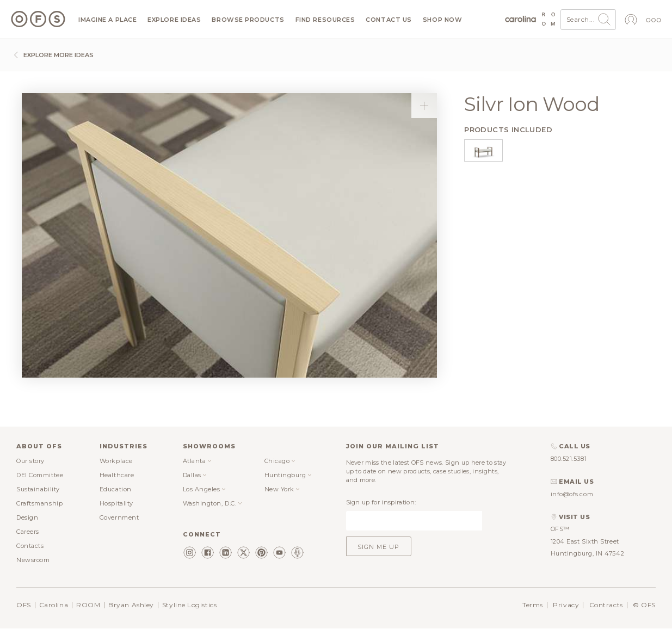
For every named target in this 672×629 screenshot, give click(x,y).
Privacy (566, 605)
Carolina (54, 605)
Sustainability (38, 489)
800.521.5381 (569, 459)
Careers (28, 532)
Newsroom (33, 560)
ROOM (88, 605)
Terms (533, 605)
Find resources (325, 20)
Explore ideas (174, 20)
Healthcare (117, 475)
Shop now (442, 20)
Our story (30, 461)
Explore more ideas (52, 55)
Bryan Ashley (131, 605)
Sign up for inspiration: (381, 502)
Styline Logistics (189, 605)
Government (119, 517)
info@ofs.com (572, 494)
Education (116, 489)
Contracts (606, 605)
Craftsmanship (39, 503)
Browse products (248, 20)
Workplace (116, 461)
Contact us (389, 20)
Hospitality (116, 503)
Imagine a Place (107, 20)
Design (27, 517)
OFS (24, 605)
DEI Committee (40, 475)
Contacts (30, 546)
